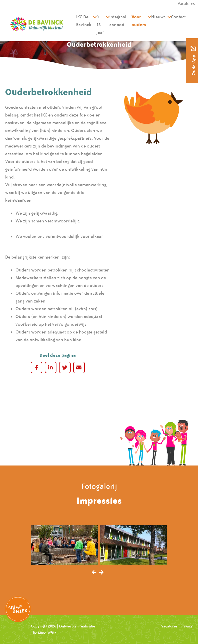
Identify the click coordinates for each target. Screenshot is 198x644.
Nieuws (158, 17)
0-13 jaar (100, 25)
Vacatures (169, 626)
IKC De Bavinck (84, 21)
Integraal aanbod (118, 21)
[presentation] (94, 573)
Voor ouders (139, 21)
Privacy (187, 626)
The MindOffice (44, 633)
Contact (178, 17)
